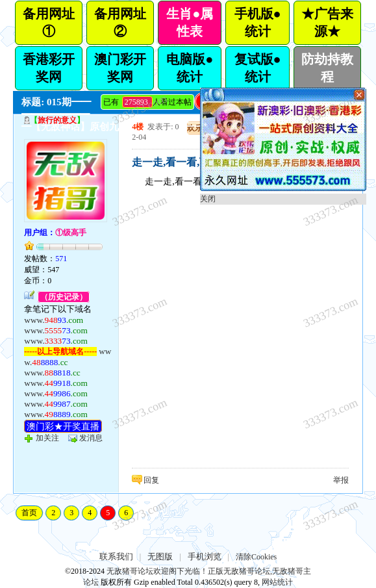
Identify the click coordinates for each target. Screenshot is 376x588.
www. (54, 320)
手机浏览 (205, 556)
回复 (151, 480)
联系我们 (116, 556)
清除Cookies (256, 557)
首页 (29, 513)
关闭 (208, 199)
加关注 (47, 438)
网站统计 (277, 582)
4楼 (138, 127)
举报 (341, 480)
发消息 (91, 438)
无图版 (160, 556)
